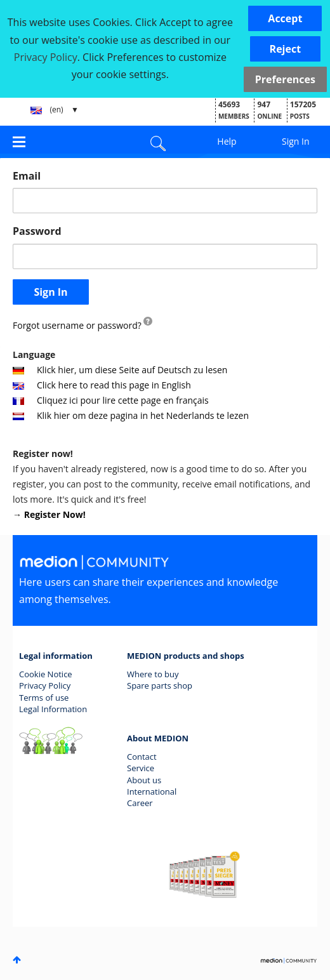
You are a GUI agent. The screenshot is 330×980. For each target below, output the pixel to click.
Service (141, 768)
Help (227, 141)
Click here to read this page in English (102, 385)
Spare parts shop (160, 685)
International (152, 791)
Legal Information (53, 709)
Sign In (296, 141)
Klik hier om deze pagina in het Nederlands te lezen (131, 415)
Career (140, 803)
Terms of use (44, 698)
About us (144, 780)
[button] (285, 18)
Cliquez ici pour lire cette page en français (111, 400)
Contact (142, 757)
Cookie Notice (46, 674)
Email (27, 176)
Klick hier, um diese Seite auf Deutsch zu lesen (120, 370)
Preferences (285, 79)
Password (37, 231)
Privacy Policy (45, 685)
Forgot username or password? (77, 325)
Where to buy (153, 674)
